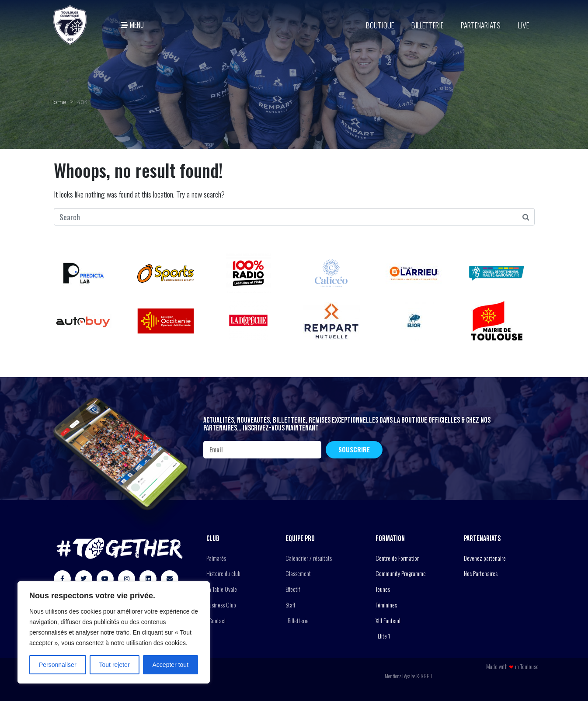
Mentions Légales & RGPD (409, 676)
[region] (114, 632)
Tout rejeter (115, 665)
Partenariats (481, 25)
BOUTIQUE (380, 25)
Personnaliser (58, 665)
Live (524, 25)
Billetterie (427, 25)
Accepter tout (171, 665)
